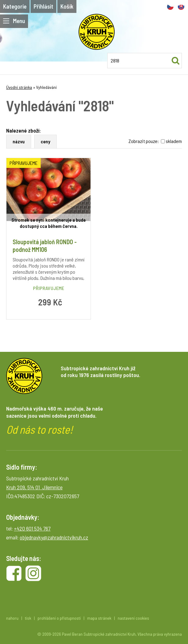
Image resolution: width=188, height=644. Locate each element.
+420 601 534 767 (32, 528)
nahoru (12, 618)
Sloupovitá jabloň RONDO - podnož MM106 (45, 246)
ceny (45, 141)
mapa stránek (99, 618)
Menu (14, 21)
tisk (28, 618)
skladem (174, 141)
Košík (67, 6)
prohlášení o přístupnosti (59, 618)
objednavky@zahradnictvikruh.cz (54, 537)
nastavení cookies (133, 618)
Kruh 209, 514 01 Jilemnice (34, 487)
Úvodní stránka (19, 87)
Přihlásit (43, 6)
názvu (19, 141)
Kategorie (15, 6)
